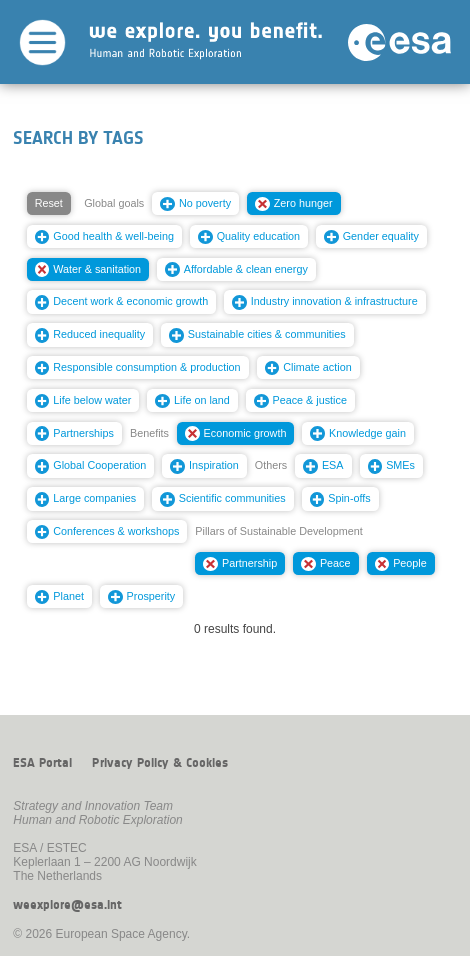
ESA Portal (42, 763)
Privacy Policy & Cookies (160, 763)
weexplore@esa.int (67, 905)
